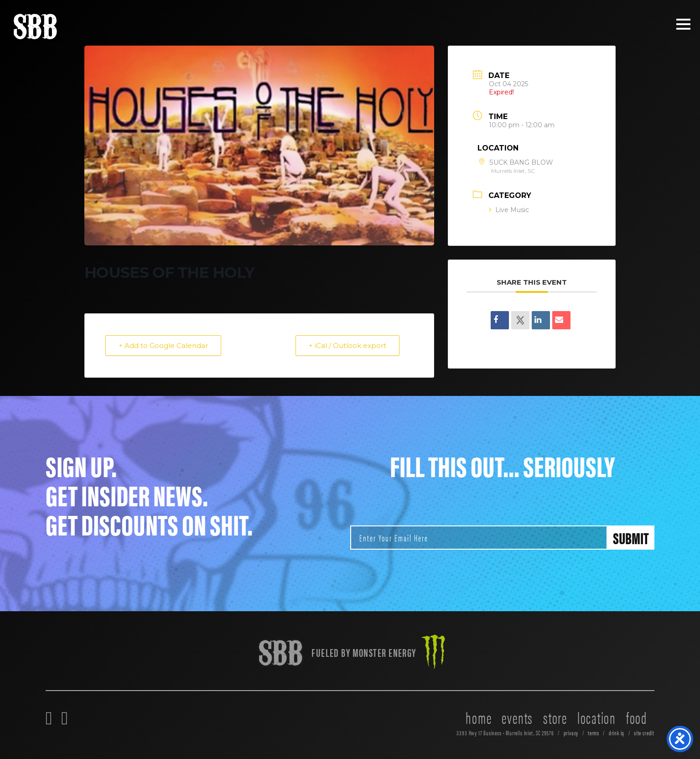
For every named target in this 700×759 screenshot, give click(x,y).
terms (594, 733)
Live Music (509, 210)
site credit (644, 733)
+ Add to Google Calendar (163, 346)
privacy (571, 733)
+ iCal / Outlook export (347, 346)
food (637, 717)
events (517, 717)
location (597, 717)
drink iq (617, 733)
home (479, 717)
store (555, 717)
